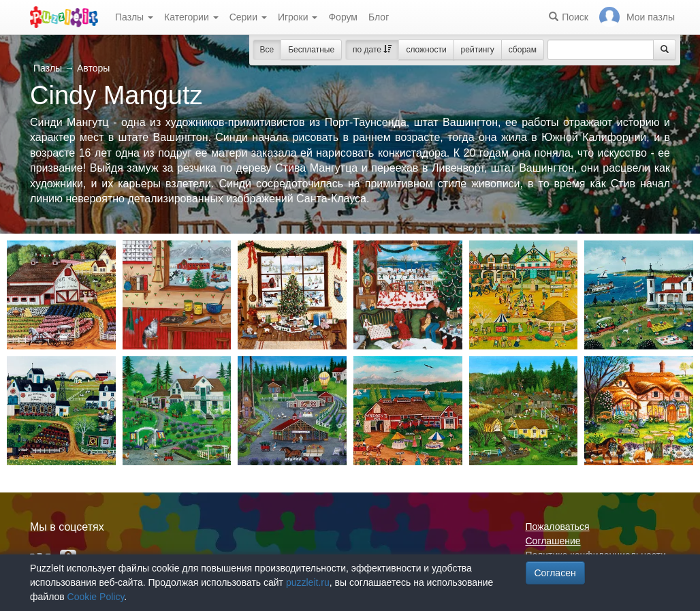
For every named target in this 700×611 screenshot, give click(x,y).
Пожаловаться (558, 527)
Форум (343, 17)
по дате (372, 50)
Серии (248, 17)
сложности (426, 50)
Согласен (555, 573)
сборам (523, 50)
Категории (191, 17)
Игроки (298, 17)
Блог (379, 17)
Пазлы (134, 17)
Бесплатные (311, 50)
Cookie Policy (96, 597)
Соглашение (553, 541)
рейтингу (478, 50)
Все (267, 50)
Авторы (93, 68)
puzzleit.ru (308, 582)
